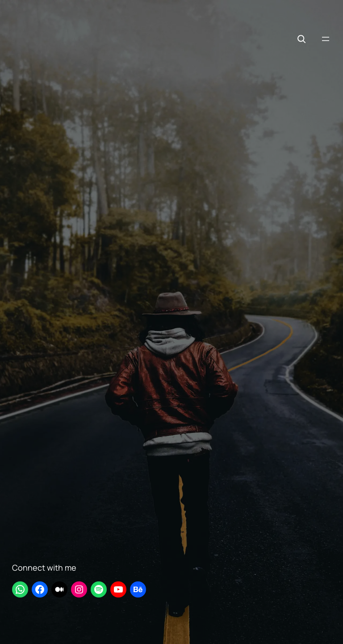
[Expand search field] (301, 39)
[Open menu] (326, 39)
